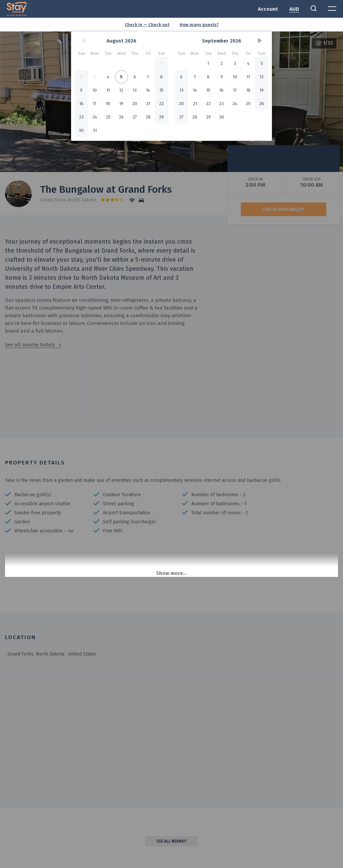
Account (268, 9)
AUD (294, 9)
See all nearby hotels (30, 345)
